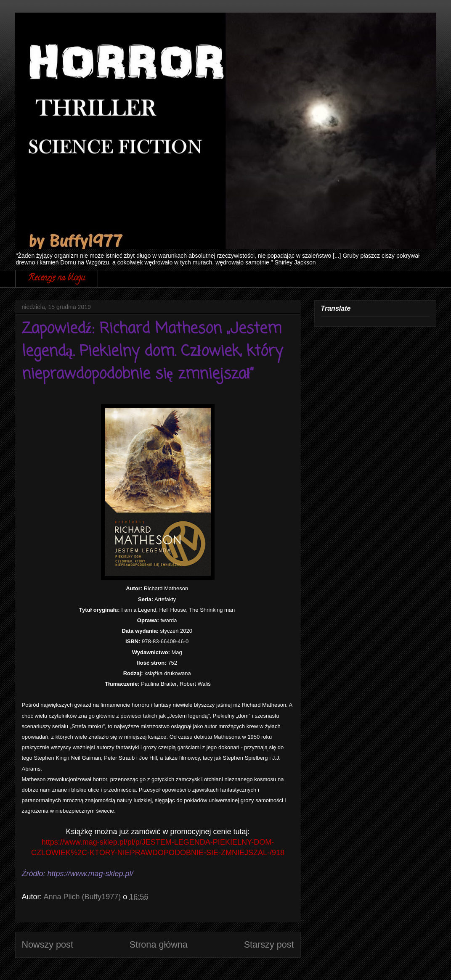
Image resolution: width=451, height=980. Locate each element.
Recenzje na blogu (57, 279)
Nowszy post (48, 944)
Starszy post (269, 944)
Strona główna (159, 944)
